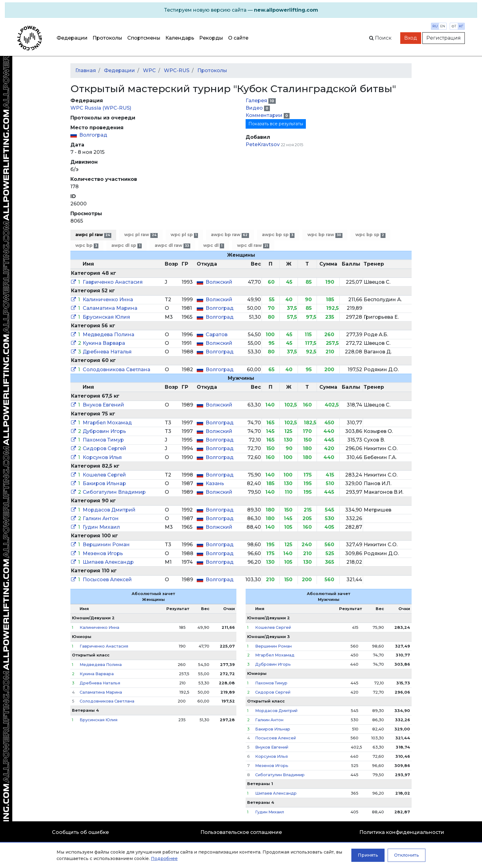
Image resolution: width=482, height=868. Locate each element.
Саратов (217, 335)
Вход (411, 38)
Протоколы (107, 38)
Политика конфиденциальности (402, 832)
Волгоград (93, 135)
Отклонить (407, 855)
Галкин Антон (101, 518)
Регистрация (444, 38)
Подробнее (164, 858)
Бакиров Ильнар (104, 483)
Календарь (180, 38)
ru (435, 26)
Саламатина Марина (110, 308)
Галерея (257, 101)
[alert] (241, 10)
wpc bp (87, 245)
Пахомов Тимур (103, 440)
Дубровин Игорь (104, 431)
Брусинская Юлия (106, 317)
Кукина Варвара (104, 343)
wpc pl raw (141, 235)
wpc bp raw (325, 235)
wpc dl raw (253, 245)
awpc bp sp (278, 235)
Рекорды (211, 38)
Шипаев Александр (108, 562)
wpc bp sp (370, 235)
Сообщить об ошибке (80, 832)
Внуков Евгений (103, 405)
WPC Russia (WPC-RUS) (101, 108)
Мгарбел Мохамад (107, 423)
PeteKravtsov (263, 144)
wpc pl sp (184, 235)
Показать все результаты (276, 124)
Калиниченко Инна (108, 300)
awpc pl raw (93, 235)
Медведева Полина (109, 335)
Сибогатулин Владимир (114, 492)
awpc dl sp (126, 245)
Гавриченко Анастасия (113, 282)
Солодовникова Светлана (117, 370)
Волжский (219, 282)
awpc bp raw (230, 235)
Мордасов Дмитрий (109, 510)
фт (454, 26)
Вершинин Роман (106, 545)
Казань (215, 483)
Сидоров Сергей (105, 448)
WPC (149, 70)
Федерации (72, 38)
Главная (86, 70)
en (443, 26)
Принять (368, 855)
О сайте (238, 38)
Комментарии (265, 115)
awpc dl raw (172, 245)
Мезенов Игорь (103, 553)
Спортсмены (144, 38)
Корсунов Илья (102, 457)
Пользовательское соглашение (241, 832)
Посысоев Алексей (107, 580)
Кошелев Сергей (104, 475)
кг (461, 26)
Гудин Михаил (101, 527)
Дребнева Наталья (107, 352)
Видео (255, 108)
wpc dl (213, 245)
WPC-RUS (177, 70)
